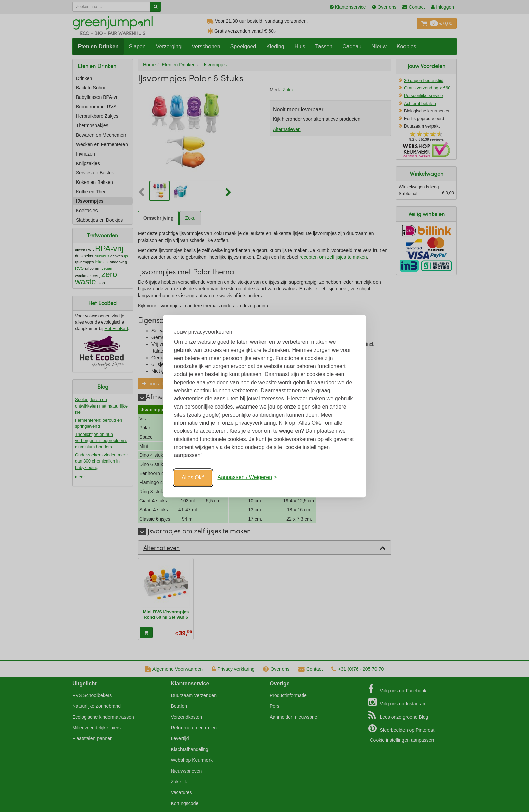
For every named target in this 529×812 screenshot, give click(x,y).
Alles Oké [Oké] (193, 478)
